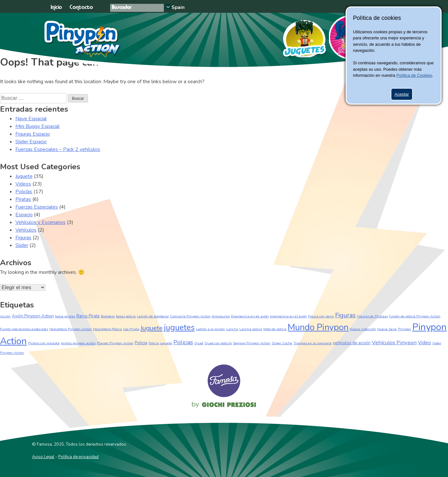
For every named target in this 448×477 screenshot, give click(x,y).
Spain (178, 7)
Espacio (24, 215)
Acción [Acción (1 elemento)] (5, 316)
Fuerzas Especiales (37, 207)
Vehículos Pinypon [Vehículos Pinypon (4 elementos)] (394, 342)
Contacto (81, 8)
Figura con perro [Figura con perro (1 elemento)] (321, 316)
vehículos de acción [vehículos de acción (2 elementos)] (352, 343)
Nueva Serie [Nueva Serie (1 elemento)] (387, 329)
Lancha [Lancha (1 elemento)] (232, 329)
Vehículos (26, 230)
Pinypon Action (83, 39)
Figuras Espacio (33, 134)
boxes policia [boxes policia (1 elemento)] (126, 316)
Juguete (24, 176)
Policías (24, 192)
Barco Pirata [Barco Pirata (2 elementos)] (88, 316)
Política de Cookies (414, 75)
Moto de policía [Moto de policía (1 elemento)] (275, 329)
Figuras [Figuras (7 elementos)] (345, 315)
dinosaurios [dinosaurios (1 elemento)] (221, 316)
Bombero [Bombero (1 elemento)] (108, 316)
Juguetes (302, 36)
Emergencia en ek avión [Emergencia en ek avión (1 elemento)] (250, 316)
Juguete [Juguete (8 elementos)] (152, 328)
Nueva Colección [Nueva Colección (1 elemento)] (363, 329)
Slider (22, 245)
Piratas (23, 199)
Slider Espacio (31, 142)
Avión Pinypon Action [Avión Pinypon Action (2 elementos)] (33, 316)
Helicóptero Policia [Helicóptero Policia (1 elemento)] (108, 329)
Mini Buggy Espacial (37, 126)
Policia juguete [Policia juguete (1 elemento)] (160, 343)
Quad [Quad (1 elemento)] (199, 343)
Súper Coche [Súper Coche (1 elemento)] (282, 343)
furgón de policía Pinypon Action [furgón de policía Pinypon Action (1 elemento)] (415, 316)
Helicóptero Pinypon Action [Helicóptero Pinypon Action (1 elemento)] (71, 329)
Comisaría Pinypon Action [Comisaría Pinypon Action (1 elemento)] (190, 316)
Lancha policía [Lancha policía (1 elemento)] (251, 329)
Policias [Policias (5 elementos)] (183, 342)
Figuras (23, 238)
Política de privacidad (78, 457)
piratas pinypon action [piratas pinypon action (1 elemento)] (78, 343)
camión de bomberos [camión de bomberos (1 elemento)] (153, 316)
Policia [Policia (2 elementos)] (141, 343)
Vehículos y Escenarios (40, 222)
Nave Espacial (31, 119)
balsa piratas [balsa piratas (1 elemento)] (65, 316)
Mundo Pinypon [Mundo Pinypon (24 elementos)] (318, 327)
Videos (23, 184)
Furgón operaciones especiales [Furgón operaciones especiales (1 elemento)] (24, 329)
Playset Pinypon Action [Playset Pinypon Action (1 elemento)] (115, 343)
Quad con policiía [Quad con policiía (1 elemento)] (218, 343)
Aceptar (402, 94)
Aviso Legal (43, 457)
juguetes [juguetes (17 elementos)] (179, 327)
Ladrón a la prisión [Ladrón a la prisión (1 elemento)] (210, 329)
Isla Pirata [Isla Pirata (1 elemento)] (131, 329)
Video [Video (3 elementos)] (424, 343)
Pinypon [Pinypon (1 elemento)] (404, 329)
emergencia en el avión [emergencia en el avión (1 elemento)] (288, 316)
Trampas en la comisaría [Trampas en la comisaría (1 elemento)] (312, 343)
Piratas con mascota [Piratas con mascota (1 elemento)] (44, 343)
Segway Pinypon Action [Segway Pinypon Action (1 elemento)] (252, 343)
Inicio (56, 8)
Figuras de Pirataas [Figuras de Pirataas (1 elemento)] (372, 316)
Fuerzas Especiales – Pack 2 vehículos (58, 149)
